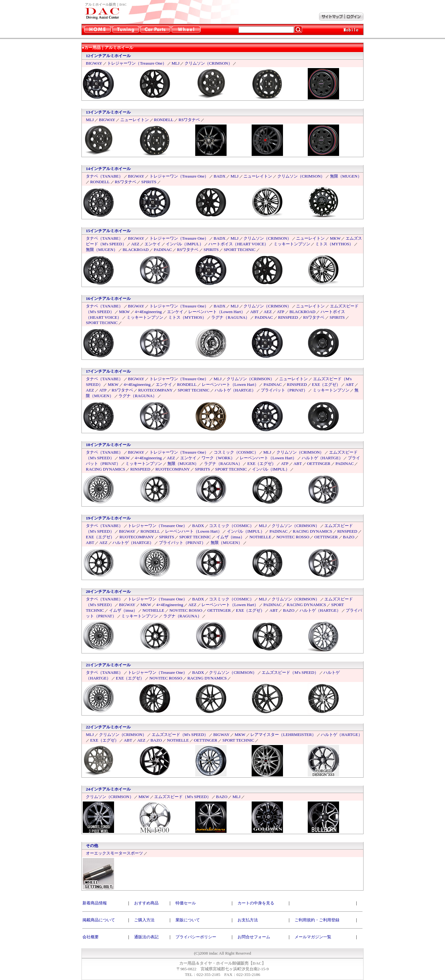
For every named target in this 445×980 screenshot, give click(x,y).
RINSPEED (288, 317)
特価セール (186, 903)
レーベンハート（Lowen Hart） (217, 312)
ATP (280, 312)
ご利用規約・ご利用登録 (317, 920)
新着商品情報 (95, 903)
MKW (335, 238)
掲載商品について (99, 920)
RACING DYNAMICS (106, 469)
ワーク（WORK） (218, 458)
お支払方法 (248, 920)
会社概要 (91, 937)
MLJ (175, 63)
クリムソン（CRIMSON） (208, 63)
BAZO (348, 537)
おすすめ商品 (146, 903)
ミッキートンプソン (292, 244)
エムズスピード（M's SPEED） (290, 672)
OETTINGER (319, 463)
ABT (254, 312)
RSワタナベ (189, 120)
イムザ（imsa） (230, 537)
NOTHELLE (260, 537)
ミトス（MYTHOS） (334, 244)
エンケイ (153, 244)
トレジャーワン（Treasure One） (137, 63)
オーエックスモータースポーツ (114, 853)
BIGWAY (94, 63)
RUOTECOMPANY (155, 390)
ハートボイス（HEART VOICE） (238, 244)
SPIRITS (149, 182)
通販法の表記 (146, 937)
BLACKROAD (136, 250)
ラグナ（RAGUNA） (230, 317)
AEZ (135, 244)
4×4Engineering (148, 312)
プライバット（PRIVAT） (284, 390)
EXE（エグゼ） (326, 384)
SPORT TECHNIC (240, 250)
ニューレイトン (135, 120)
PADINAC (163, 250)
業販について (188, 920)
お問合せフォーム (254, 937)
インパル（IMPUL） (184, 244)
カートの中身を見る (256, 903)
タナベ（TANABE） (104, 176)
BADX (220, 176)
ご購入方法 (144, 920)
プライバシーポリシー (196, 937)
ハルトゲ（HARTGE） (235, 390)
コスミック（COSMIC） (236, 452)
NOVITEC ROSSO (293, 537)
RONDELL (164, 120)
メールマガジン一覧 (313, 937)
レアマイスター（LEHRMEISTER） (283, 735)
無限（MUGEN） (346, 176)
